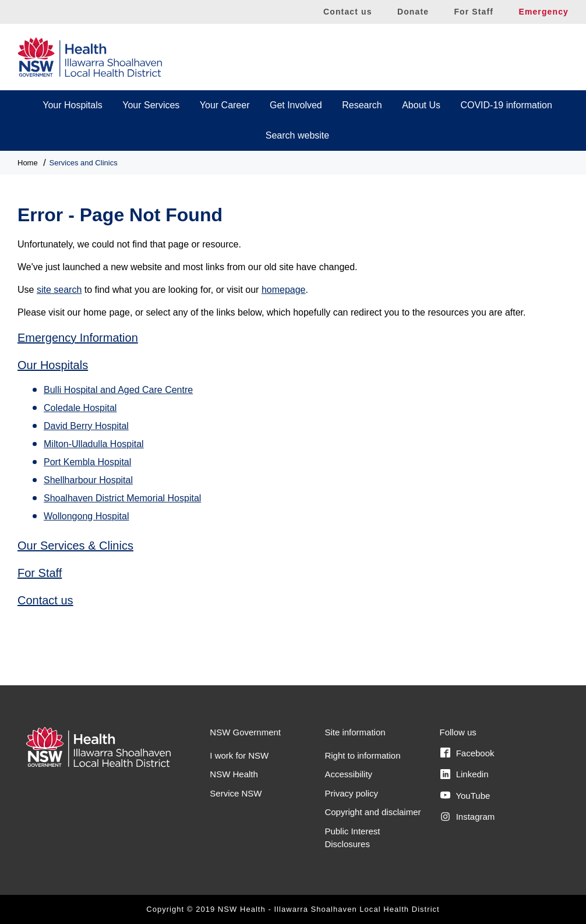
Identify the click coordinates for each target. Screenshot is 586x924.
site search (59, 290)
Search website (297, 135)
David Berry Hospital (86, 426)
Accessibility (348, 774)
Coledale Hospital (80, 408)
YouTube (465, 795)
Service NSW (236, 793)
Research (362, 105)
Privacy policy (351, 793)
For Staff (474, 12)
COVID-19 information (506, 105)
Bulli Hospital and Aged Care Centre (118, 390)
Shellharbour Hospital (88, 480)
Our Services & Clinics (75, 546)
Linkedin (464, 774)
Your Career (225, 105)
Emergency (543, 12)
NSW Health (234, 774)
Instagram (467, 817)
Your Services (151, 105)
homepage (284, 290)
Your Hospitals (73, 105)
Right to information (362, 755)
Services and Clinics (84, 163)
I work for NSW (239, 755)
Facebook (467, 753)
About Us (421, 105)
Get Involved (296, 105)
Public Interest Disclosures (352, 838)
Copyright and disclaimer (373, 812)
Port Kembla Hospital (87, 462)
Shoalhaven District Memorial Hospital (122, 498)
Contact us (348, 12)
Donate (413, 12)
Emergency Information (78, 338)
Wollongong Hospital (86, 516)
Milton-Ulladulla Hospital (94, 444)
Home (28, 163)
